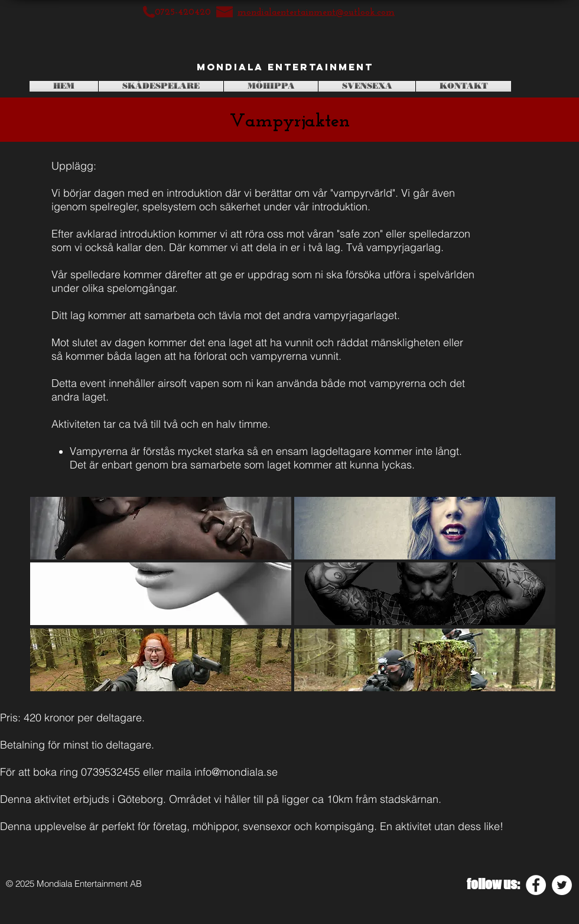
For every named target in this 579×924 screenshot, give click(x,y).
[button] (161, 528)
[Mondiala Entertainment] (285, 67)
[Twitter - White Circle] (562, 885)
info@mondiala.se (236, 772)
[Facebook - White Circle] (536, 885)
